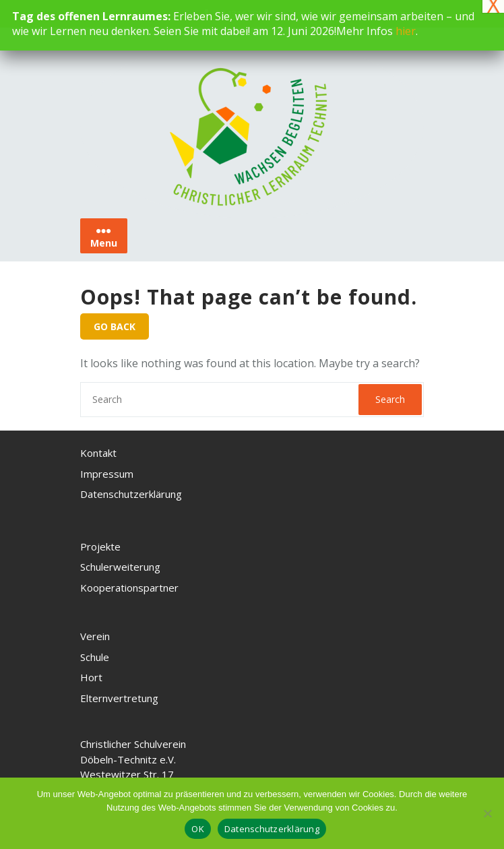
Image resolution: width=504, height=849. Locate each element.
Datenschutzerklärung (131, 494)
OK (198, 829)
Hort (91, 677)
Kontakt (98, 453)
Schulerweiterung (120, 567)
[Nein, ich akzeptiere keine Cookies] (487, 813)
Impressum (107, 474)
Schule (95, 657)
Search (390, 399)
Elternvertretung (119, 698)
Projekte (100, 546)
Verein (95, 636)
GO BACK (115, 326)
